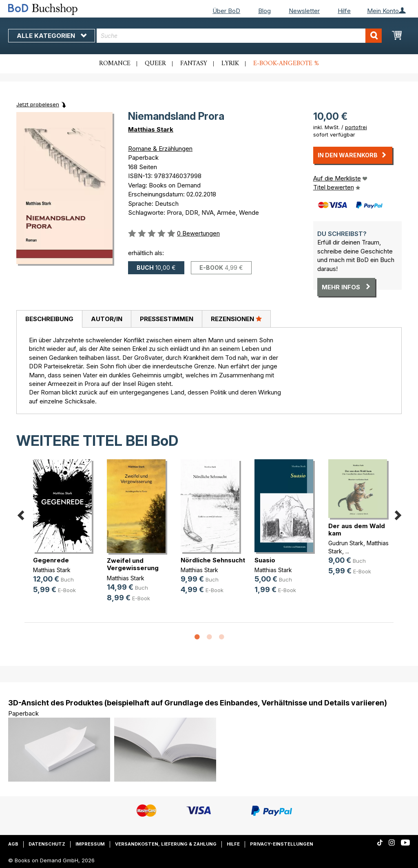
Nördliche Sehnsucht (213, 560)
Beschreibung (49, 319)
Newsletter (304, 11)
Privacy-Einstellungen (282, 844)
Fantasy (194, 64)
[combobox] (239, 36)
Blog (264, 11)
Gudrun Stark (346, 543)
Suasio (265, 560)
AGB (13, 844)
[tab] (49, 319)
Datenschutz (47, 844)
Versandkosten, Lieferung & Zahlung (166, 844)
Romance (115, 64)
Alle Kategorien (52, 36)
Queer (155, 64)
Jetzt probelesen (38, 104)
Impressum (90, 844)
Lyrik (230, 64)
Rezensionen (236, 319)
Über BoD (226, 11)
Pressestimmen (167, 319)
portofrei (356, 127)
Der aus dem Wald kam (357, 530)
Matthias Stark (151, 129)
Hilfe (344, 11)
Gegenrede (51, 560)
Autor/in (107, 319)
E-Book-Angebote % (286, 64)
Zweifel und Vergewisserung (133, 564)
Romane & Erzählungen (160, 149)
